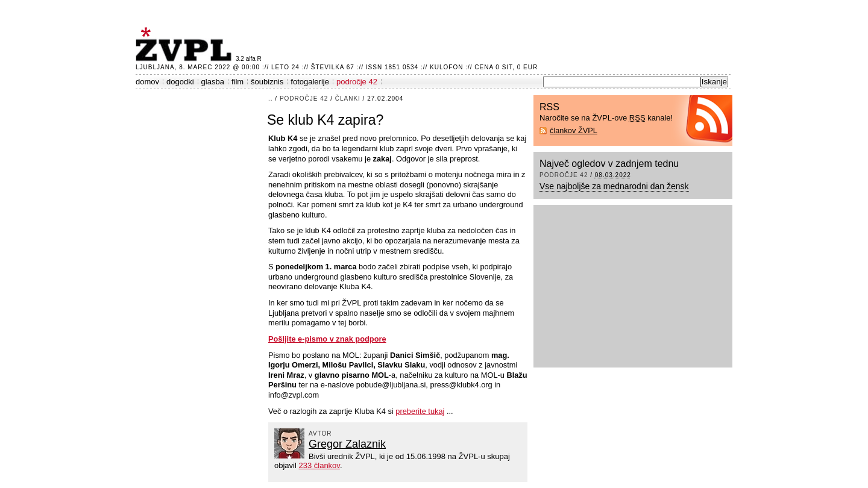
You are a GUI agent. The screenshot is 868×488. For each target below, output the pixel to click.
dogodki (180, 82)
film (237, 82)
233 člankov (319, 465)
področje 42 (357, 82)
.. (271, 99)
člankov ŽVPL (574, 130)
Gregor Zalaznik (347, 444)
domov (147, 82)
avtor (320, 433)
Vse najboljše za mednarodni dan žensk (614, 186)
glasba (213, 82)
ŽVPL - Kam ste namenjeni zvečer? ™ (186, 44)
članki (348, 99)
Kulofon (446, 67)
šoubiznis (267, 82)
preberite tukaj (420, 411)
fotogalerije (310, 82)
